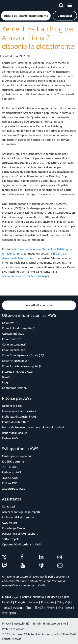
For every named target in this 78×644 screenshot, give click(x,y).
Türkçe (6, 608)
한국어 (51, 608)
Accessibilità (22, 623)
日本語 (39, 608)
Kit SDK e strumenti (15, 461)
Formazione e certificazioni (19, 411)
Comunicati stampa (14, 388)
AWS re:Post (10, 523)
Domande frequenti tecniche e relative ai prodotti (33, 427)
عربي (16, 597)
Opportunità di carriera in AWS (21, 544)
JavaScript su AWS (14, 489)
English (65, 597)
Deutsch (52, 597)
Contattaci (8, 506)
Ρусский (18, 608)
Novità (6, 377)
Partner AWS (10, 438)
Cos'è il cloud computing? (18, 328)
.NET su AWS (10, 467)
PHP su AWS (10, 483)
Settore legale (11, 539)
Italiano (33, 602)
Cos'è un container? (14, 344)
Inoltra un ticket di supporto (20, 517)
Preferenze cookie (13, 629)
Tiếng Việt (64, 602)
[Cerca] (61, 5)
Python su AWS (12, 472)
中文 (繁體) (9, 613)
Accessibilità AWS (13, 334)
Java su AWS (10, 478)
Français (20, 602)
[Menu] (70, 5)
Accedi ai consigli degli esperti (21, 512)
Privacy (6, 623)
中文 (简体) (65, 608)
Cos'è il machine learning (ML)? (22, 366)
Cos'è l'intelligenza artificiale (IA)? (23, 355)
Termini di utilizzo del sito (49, 623)
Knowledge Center (14, 528)
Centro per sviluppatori (17, 456)
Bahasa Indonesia (33, 597)
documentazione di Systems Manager (25, 276)
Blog (5, 382)
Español (7, 602)
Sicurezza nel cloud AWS (17, 371)
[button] (26, 16)
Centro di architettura (16, 422)
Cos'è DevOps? (11, 339)
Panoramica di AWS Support (20, 533)
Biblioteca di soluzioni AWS (19, 416)
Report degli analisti (15, 433)
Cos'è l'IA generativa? (15, 361)
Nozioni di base (12, 406)
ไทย (29, 608)
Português (47, 602)
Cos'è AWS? (9, 323)
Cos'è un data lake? (14, 350)
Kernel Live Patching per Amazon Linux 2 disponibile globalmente (38, 38)
